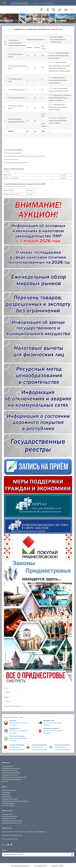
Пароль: (7, 697)
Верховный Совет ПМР (10, 816)
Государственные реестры (13, 153)
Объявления (6, 792)
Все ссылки (19, 717)
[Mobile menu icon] (72, 10)
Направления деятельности (11, 768)
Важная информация (9, 790)
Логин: (6, 688)
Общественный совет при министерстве (15, 801)
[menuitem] (41, 10)
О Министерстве (7, 766)
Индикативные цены (11, 159)
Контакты (5, 782)
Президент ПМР (7, 814)
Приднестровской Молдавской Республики (20, 3)
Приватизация (7, 797)
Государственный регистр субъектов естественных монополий (25, 156)
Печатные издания (8, 803)
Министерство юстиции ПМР (12, 823)
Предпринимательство (10, 799)
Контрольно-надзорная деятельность (14, 777)
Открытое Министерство (10, 771)
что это (20, 706)
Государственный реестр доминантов (16, 163)
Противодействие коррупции (12, 779)
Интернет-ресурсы (8, 806)
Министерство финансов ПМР (12, 821)
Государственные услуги (10, 775)
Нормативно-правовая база (11, 773)
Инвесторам (6, 795)
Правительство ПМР (9, 819)
